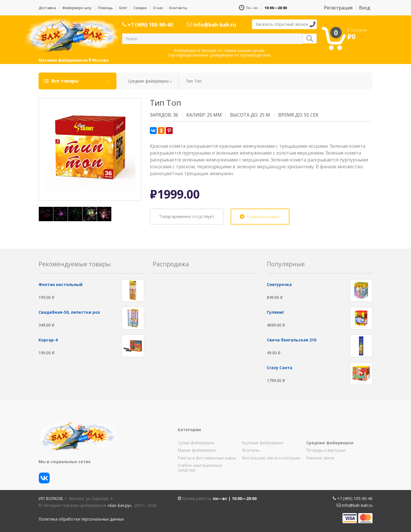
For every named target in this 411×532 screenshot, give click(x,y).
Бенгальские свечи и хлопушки (271, 458)
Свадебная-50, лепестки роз (69, 312)
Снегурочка (279, 284)
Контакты (178, 8)
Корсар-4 (48, 340)
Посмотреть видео (264, 217)
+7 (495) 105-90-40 (147, 25)
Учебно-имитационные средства (200, 468)
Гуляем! (275, 312)
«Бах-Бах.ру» (119, 505)
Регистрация (338, 8)
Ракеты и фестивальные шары (207, 458)
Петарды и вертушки (326, 450)
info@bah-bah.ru (211, 25)
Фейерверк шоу (77, 8)
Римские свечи (320, 458)
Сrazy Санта (280, 368)
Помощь (105, 8)
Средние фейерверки (148, 81)
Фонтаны (251, 450)
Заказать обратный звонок (282, 24)
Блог (123, 8)
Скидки (140, 8)
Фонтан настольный (61, 284)
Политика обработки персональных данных (81, 519)
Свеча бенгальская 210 (292, 340)
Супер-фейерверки (196, 443)
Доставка (47, 8)
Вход (365, 8)
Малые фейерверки (197, 450)
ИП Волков (51, 498)
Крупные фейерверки (263, 443)
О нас (158, 8)
